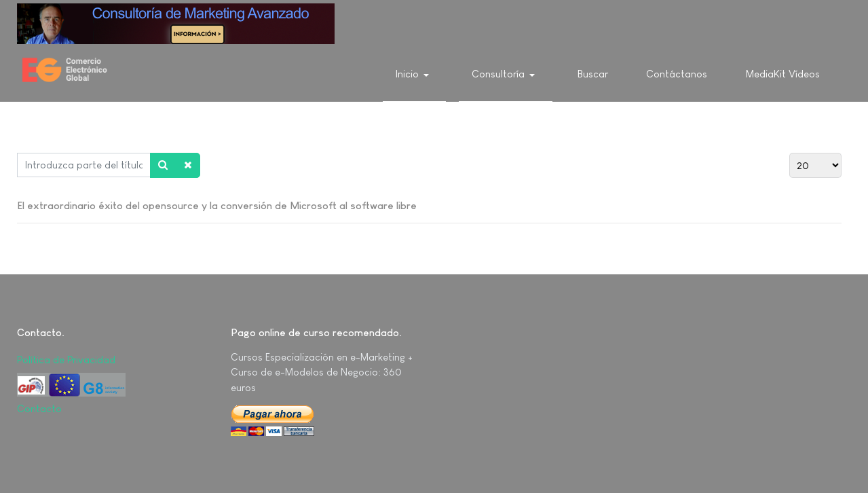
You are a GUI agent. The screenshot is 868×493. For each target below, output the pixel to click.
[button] (415, 75)
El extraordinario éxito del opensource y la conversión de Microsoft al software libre (217, 205)
